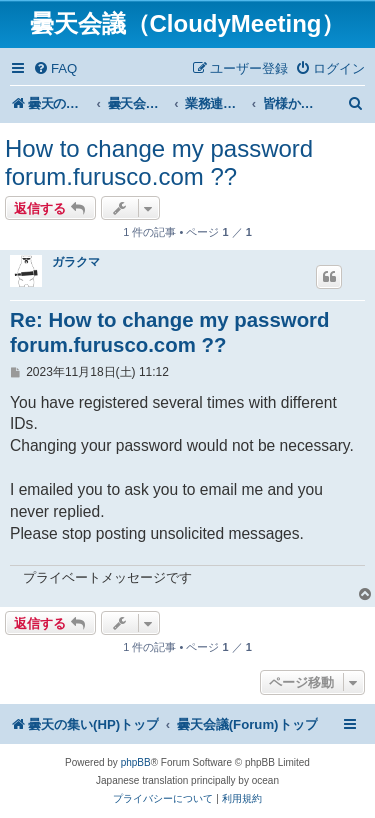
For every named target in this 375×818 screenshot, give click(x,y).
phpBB (136, 762)
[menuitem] (55, 68)
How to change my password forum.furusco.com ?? (159, 162)
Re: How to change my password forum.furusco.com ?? (170, 333)
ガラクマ (76, 262)
